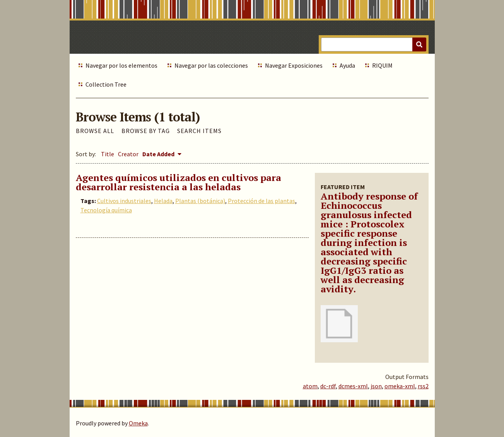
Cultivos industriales (124, 201)
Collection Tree (106, 84)
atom (310, 386)
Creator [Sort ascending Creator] (128, 154)
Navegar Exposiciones (294, 65)
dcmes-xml (353, 386)
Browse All (95, 131)
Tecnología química (106, 210)
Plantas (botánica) (200, 201)
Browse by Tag (146, 131)
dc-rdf (328, 386)
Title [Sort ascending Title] (108, 154)
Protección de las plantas (261, 201)
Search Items (199, 131)
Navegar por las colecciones (211, 65)
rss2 (423, 386)
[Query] (373, 44)
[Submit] (419, 44)
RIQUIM (382, 65)
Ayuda (347, 65)
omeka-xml (400, 386)
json (376, 386)
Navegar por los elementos (121, 65)
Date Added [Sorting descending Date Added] (159, 154)
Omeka (138, 423)
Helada (163, 201)
